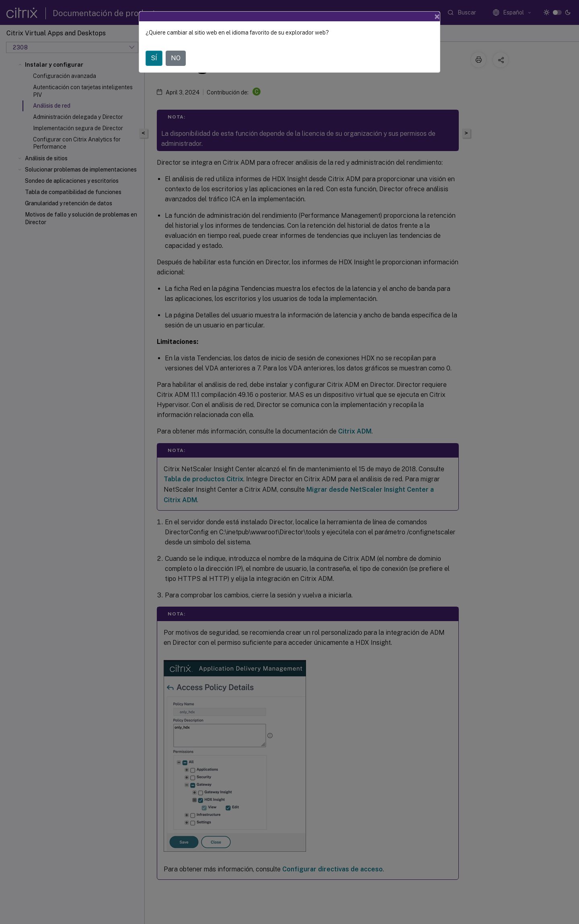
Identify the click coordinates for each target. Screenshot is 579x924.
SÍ (154, 58)
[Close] (437, 16)
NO (176, 58)
